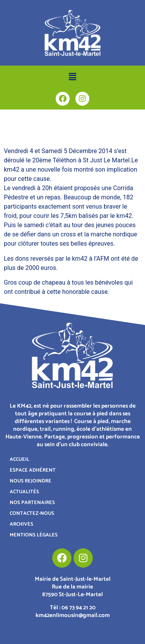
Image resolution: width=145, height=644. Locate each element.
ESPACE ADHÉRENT (33, 470)
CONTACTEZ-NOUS (32, 513)
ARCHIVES (21, 524)
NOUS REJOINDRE (31, 481)
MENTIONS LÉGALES (34, 535)
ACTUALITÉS (24, 492)
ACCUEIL (20, 459)
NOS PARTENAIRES (32, 503)
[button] (72, 77)
